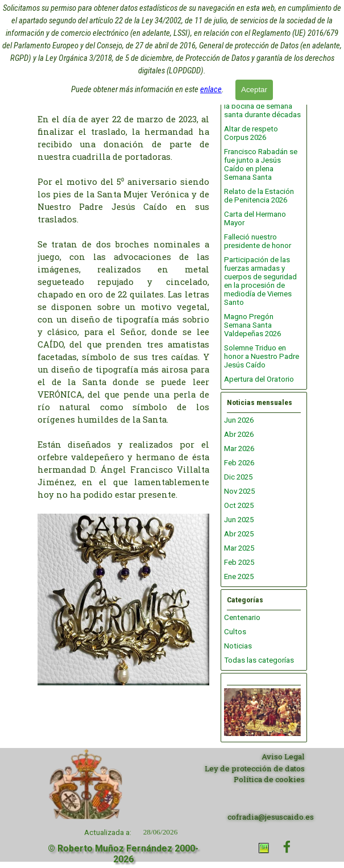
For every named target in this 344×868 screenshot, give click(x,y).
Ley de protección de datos (255, 768)
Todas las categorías (259, 660)
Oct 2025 (239, 505)
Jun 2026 (239, 420)
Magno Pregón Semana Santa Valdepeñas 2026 (252, 325)
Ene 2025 (239, 576)
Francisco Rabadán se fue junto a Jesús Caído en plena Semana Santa (261, 164)
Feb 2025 (239, 562)
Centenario (242, 617)
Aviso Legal (283, 757)
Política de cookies (269, 779)
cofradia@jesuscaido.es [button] (271, 817)
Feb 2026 (239, 463)
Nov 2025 (239, 491)
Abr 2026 (239, 434)
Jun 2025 (239, 520)
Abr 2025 (239, 534)
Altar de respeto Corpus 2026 (251, 133)
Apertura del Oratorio (259, 379)
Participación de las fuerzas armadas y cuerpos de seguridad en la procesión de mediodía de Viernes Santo (260, 281)
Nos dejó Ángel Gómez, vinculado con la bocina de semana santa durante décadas (262, 102)
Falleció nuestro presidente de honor (258, 241)
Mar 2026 (239, 449)
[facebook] (287, 847)
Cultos (235, 632)
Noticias (238, 646)
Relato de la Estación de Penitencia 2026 (259, 196)
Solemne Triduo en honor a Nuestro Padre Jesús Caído (262, 356)
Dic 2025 (238, 477)
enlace (211, 85)
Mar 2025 (239, 548)
